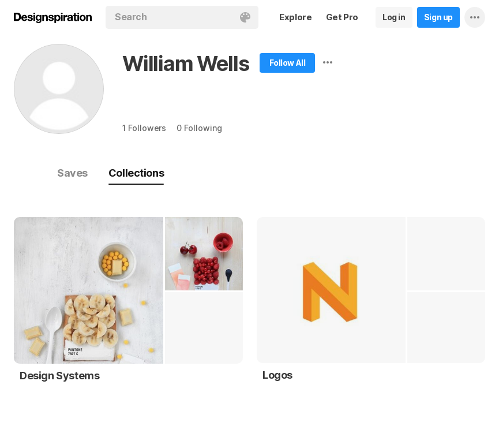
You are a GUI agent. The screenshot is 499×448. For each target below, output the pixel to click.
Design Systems (59, 376)
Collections (136, 173)
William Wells (185, 64)
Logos (277, 375)
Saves (72, 173)
